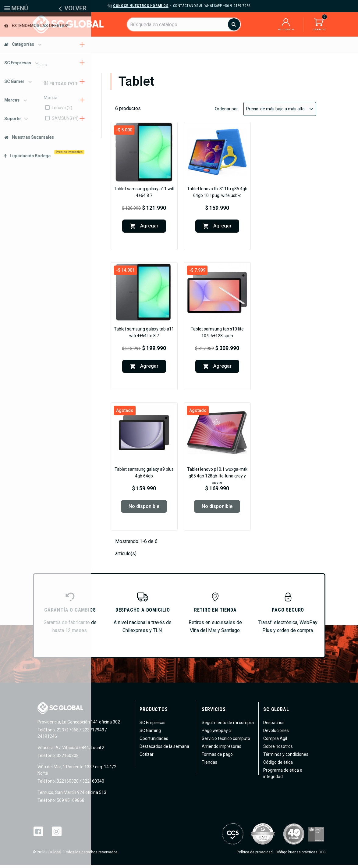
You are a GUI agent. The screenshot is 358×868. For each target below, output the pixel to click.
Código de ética (278, 766)
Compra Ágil (275, 742)
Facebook (38, 835)
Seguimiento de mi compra (228, 726)
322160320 (67, 784)
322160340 (93, 784)
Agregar (144, 229)
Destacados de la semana (164, 750)
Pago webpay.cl (217, 734)
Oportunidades (154, 742)
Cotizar (147, 758)
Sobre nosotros (278, 750)
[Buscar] (184, 24)
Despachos (274, 726)
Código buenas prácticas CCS (300, 855)
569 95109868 (70, 804)
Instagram (57, 835)
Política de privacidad (255, 855)
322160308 (67, 759)
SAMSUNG (65, 122)
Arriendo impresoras (222, 750)
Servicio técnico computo (226, 742)
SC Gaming (150, 734)
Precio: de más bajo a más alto (280, 112)
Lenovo (62, 111)
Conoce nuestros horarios (141, 6)
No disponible (144, 510)
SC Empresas (152, 726)
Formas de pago (217, 758)
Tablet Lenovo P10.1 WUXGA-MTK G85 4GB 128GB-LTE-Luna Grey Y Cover (217, 479)
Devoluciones (276, 734)
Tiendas (209, 766)
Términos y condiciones (286, 758)
